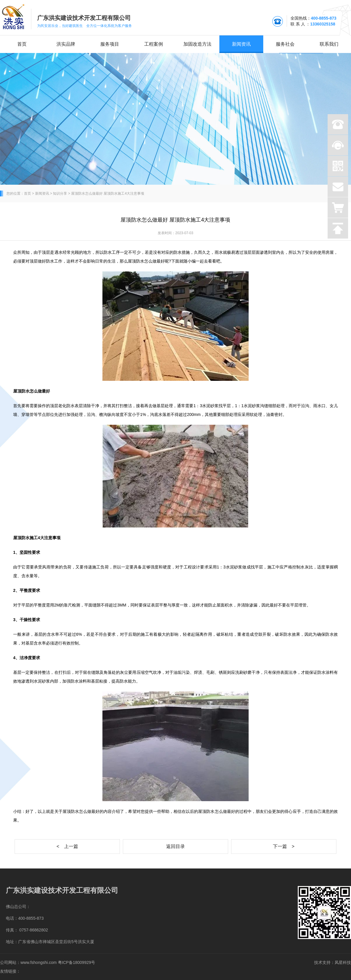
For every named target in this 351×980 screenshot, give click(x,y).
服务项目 (110, 44)
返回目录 (175, 846)
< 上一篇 (67, 846)
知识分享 (60, 193)
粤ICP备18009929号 (77, 962)
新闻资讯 (241, 44)
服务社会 (285, 44)
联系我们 (329, 44)
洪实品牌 (66, 44)
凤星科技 (343, 962)
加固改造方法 (197, 44)
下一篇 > (284, 846)
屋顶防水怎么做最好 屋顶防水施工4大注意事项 (108, 193)
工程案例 (154, 44)
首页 (22, 44)
